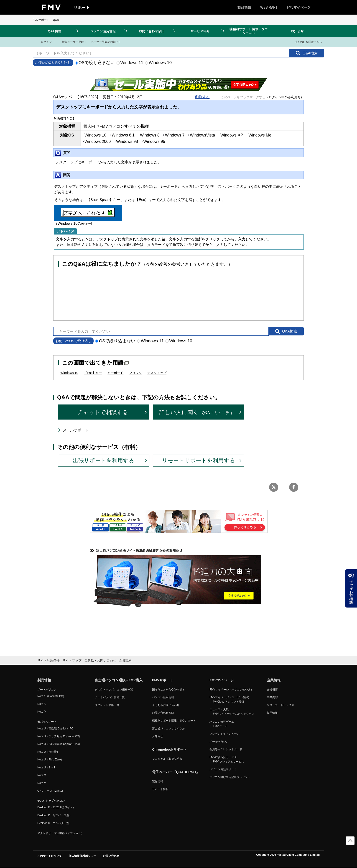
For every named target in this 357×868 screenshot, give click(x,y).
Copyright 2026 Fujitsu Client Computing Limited (288, 855)
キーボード (115, 373)
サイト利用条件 (48, 660)
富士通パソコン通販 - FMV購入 (119, 680)
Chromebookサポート (170, 749)
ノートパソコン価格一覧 (110, 697)
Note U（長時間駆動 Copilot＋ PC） (59, 744)
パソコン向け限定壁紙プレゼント (230, 777)
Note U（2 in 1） (48, 768)
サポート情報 (160, 789)
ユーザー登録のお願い (102, 42)
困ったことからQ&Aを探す (169, 690)
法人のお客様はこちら (305, 42)
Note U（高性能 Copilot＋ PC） (57, 729)
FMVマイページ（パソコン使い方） (231, 690)
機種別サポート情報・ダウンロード (249, 31)
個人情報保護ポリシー (82, 856)
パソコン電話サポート (223, 769)
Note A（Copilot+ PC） (51, 696)
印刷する (202, 97)
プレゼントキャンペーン (224, 734)
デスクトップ (157, 373)
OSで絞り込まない (95, 63)
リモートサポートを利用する (198, 460)
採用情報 (272, 713)
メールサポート (76, 430)
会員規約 (125, 660)
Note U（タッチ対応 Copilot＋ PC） (59, 736)
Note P (42, 712)
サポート (82, 7)
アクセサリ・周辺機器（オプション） (61, 833)
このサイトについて (50, 856)
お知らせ (297, 31)
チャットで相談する (103, 412)
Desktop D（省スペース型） (55, 815)
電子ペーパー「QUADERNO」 (176, 772)
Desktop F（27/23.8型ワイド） (56, 807)
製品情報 (244, 7)
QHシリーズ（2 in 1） (51, 791)
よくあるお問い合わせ (166, 705)
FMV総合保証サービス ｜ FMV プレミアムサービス (227, 759)
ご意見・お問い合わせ (100, 660)
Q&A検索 (54, 31)
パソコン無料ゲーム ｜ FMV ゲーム (222, 724)
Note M (42, 783)
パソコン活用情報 (103, 31)
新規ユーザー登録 (70, 42)
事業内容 (272, 697)
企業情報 (274, 680)
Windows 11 (130, 63)
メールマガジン (219, 742)
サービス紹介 (200, 31)
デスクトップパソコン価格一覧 (114, 690)
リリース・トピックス (280, 705)
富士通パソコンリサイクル (168, 729)
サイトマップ (72, 660)
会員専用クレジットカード (226, 749)
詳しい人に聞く (198, 412)
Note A (41, 704)
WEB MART (269, 7)
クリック (135, 373)
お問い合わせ (111, 856)
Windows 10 (158, 63)
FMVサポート (41, 20)
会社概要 (272, 690)
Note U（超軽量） (48, 752)
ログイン (43, 42)
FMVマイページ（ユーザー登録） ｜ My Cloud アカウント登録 (230, 699)
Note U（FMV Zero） (50, 760)
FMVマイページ (299, 7)
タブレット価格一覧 (107, 705)
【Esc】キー (93, 373)
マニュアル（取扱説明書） (168, 759)
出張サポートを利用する (104, 460)
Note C (42, 775)
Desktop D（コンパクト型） (55, 823)
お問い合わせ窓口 (152, 31)
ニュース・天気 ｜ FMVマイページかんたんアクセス (232, 712)
